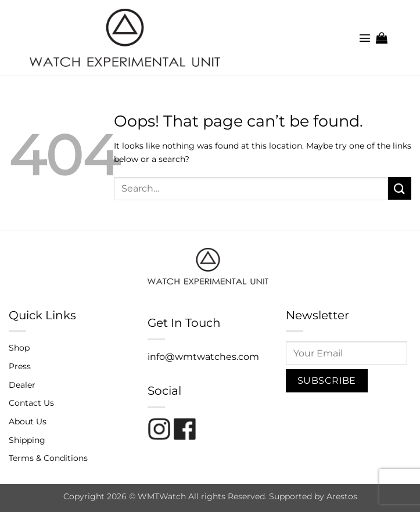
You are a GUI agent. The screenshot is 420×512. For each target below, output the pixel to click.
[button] (365, 38)
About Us (28, 421)
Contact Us (31, 403)
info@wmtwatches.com (203, 357)
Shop (19, 348)
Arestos (342, 496)
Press (20, 366)
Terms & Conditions (48, 458)
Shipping (27, 440)
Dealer (22, 385)
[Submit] (400, 188)
